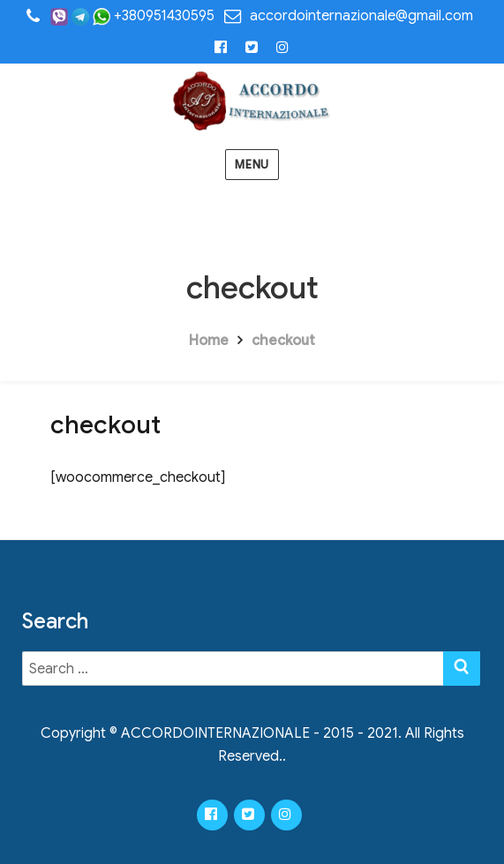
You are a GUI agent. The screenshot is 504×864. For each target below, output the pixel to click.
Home (209, 341)
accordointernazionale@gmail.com (361, 16)
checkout (283, 341)
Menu (252, 165)
